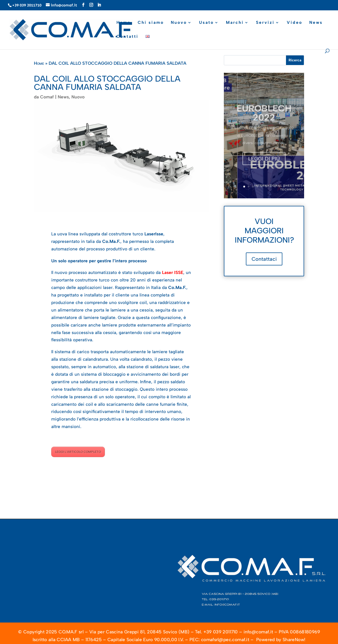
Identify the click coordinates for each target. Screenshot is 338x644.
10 (284, 187)
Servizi (265, 23)
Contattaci (264, 259)
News (316, 23)
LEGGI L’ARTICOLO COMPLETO (78, 452)
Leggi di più (264, 163)
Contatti (127, 37)
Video (295, 23)
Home (124, 23)
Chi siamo (151, 23)
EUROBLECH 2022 (264, 117)
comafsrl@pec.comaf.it (225, 640)
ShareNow (293, 640)
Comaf (47, 97)
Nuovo (179, 23)
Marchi (235, 23)
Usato (206, 23)
